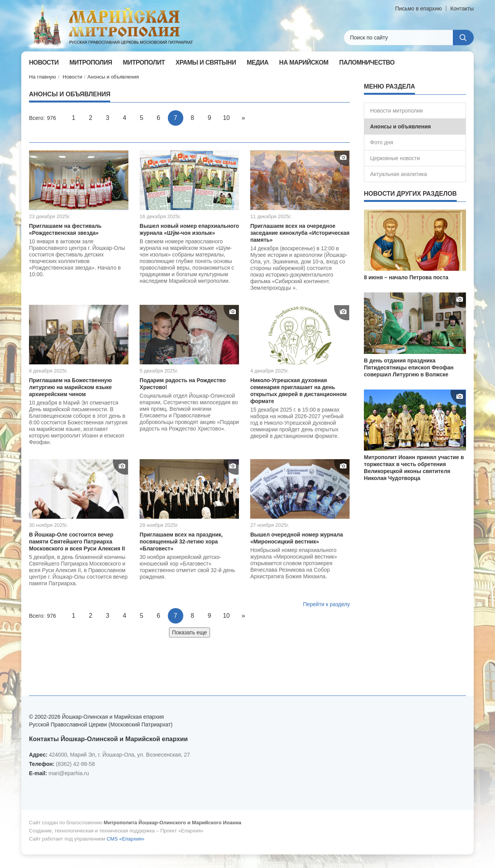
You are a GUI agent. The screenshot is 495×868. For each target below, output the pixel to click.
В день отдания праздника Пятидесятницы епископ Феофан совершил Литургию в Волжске (409, 367)
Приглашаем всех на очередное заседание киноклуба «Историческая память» (300, 233)
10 (226, 118)
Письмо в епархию (419, 9)
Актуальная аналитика (399, 174)
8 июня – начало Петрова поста (406, 277)
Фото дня (382, 142)
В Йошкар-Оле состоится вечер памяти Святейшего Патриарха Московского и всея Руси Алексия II (77, 542)
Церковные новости (395, 158)
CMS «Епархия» (126, 839)
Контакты (462, 9)
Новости (72, 77)
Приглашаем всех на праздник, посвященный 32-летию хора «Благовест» (181, 542)
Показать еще (189, 632)
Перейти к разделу (326, 604)
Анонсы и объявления (113, 77)
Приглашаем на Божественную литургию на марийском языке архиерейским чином (70, 387)
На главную (43, 77)
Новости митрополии (396, 111)
